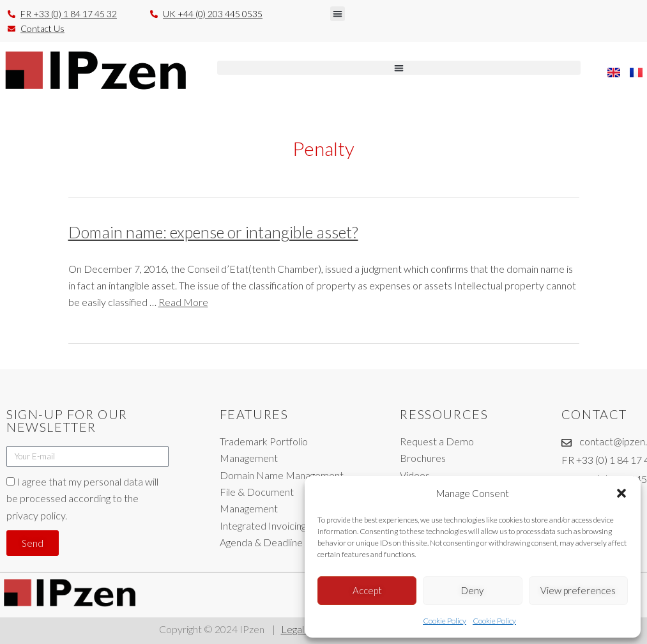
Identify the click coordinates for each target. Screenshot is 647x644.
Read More (183, 302)
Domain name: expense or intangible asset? (213, 232)
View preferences (578, 590)
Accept (367, 590)
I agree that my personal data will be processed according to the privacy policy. (82, 498)
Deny (472, 590)
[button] (621, 493)
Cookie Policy (445, 621)
